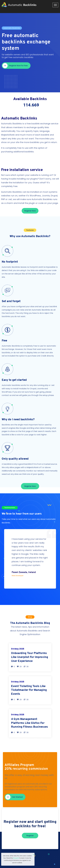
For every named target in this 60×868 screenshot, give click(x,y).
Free (4, 341)
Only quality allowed (15, 459)
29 (19, 667)
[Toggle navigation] (55, 5)
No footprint (10, 262)
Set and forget (11, 301)
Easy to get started (14, 380)
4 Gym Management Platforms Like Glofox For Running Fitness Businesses (29, 723)
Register (30, 836)
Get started (14, 797)
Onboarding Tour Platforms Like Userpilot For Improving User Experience (30, 657)
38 (26, 667)
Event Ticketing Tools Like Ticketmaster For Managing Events (29, 690)
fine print (16, 858)
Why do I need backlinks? (18, 420)
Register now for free (15, 66)
